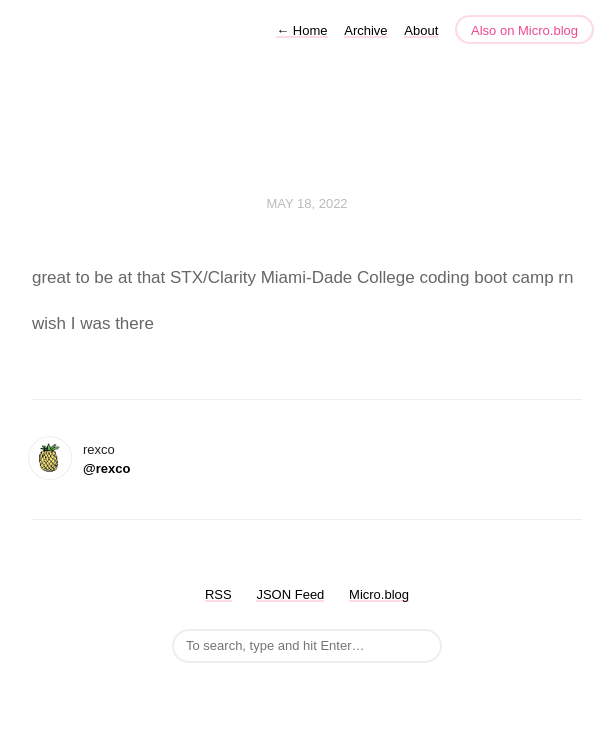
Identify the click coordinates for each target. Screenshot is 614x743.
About (421, 30)
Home (301, 30)
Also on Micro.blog (524, 30)
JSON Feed (290, 594)
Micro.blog (379, 594)
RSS (218, 594)
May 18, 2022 (306, 203)
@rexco (106, 468)
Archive (365, 30)
